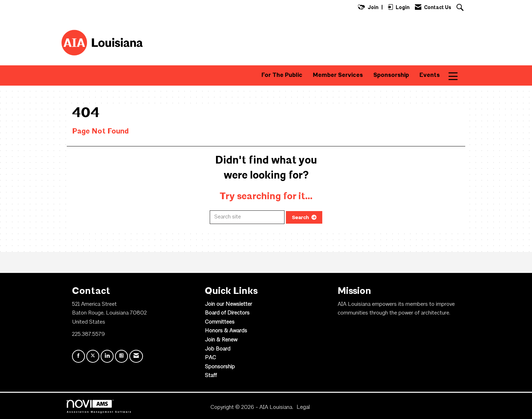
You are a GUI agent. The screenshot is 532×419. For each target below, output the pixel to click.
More (458, 75)
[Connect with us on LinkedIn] (107, 356)
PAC (210, 358)
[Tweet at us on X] (93, 356)
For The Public (282, 75)
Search (300, 217)
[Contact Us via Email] (136, 356)
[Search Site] (461, 8)
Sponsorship (391, 75)
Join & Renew (221, 340)
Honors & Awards (226, 331)
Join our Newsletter (228, 304)
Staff (211, 376)
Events (430, 75)
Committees (220, 322)
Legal (303, 407)
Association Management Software (99, 406)
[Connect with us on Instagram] (121, 356)
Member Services (338, 75)
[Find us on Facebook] (78, 356)
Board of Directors (227, 313)
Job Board (218, 349)
